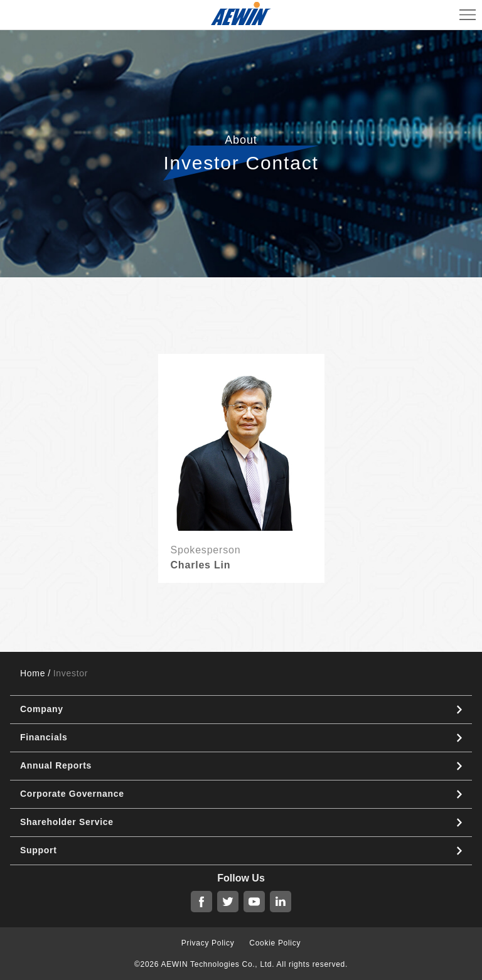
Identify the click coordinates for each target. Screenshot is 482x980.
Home (33, 673)
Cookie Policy (275, 943)
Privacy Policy (208, 943)
